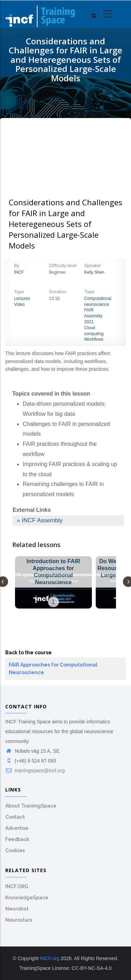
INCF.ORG (17, 886)
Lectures (22, 299)
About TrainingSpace (31, 806)
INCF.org (49, 958)
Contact (15, 817)
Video (19, 304)
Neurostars (19, 920)
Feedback (17, 839)
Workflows (94, 339)
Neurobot (17, 909)
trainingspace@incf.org (35, 771)
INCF (19, 272)
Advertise (17, 828)
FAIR (89, 310)
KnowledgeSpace (27, 898)
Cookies (15, 850)
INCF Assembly (42, 520)
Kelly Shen (94, 272)
